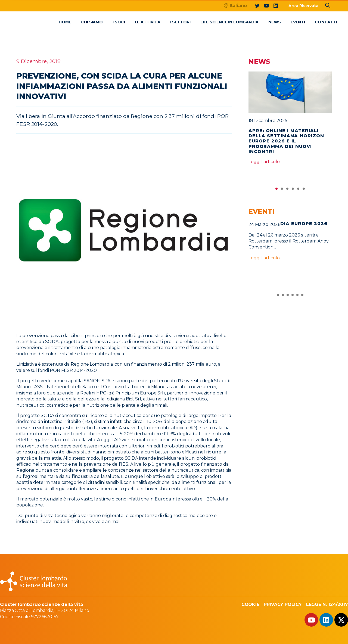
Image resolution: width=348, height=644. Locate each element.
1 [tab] (276, 190)
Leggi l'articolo (264, 162)
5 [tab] (298, 190)
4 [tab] (293, 190)
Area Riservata (303, 6)
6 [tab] (304, 190)
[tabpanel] (290, 120)
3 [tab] (287, 190)
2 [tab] (282, 190)
